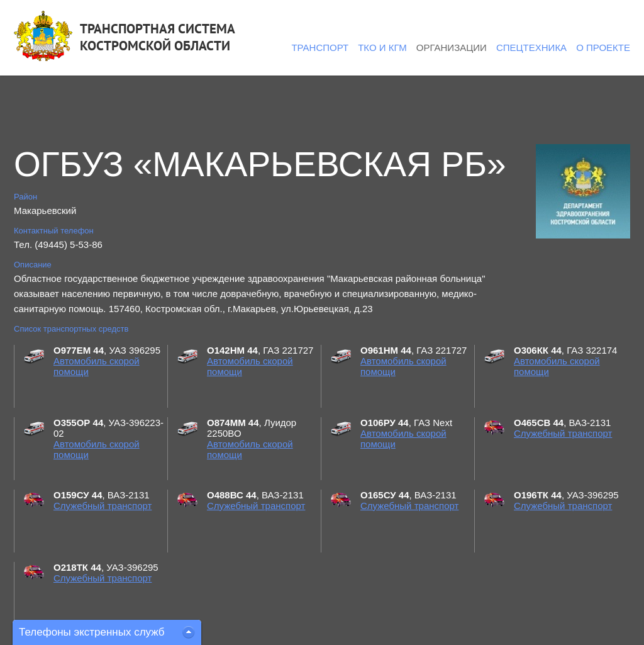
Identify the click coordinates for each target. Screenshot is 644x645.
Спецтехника (531, 48)
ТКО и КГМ (382, 48)
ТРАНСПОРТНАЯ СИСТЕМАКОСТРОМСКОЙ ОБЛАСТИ (158, 37)
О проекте (603, 48)
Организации (452, 48)
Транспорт (320, 48)
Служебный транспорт (563, 433)
